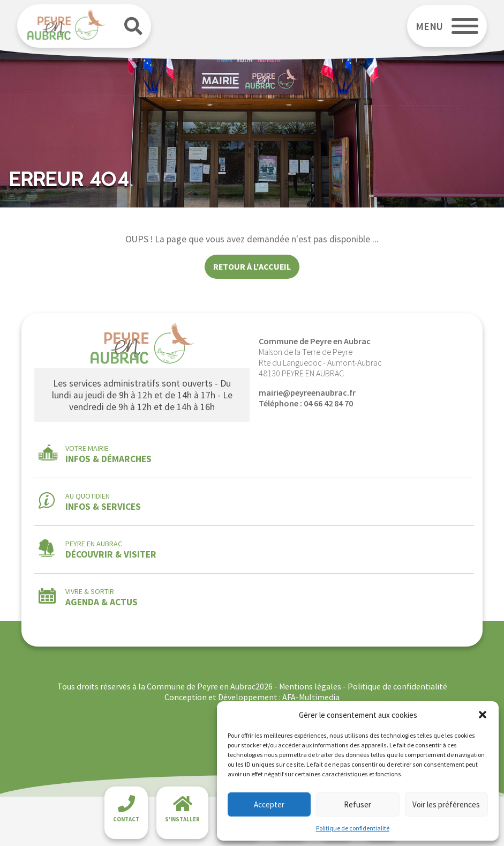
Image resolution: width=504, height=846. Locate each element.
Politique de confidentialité (353, 828)
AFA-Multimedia (311, 697)
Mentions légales (310, 686)
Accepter (269, 804)
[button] (483, 715)
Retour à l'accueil (252, 266)
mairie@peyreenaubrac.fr (307, 392)
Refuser (358, 804)
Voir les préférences (446, 804)
